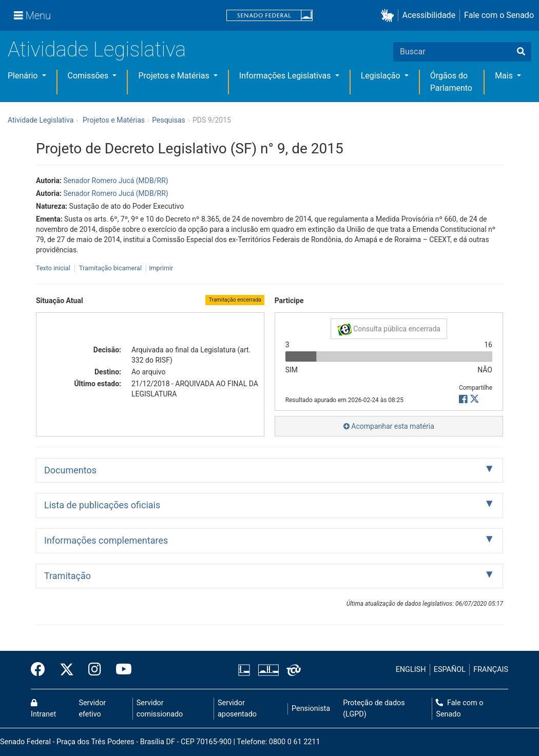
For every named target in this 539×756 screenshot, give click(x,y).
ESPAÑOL (450, 670)
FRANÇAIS (491, 670)
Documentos (70, 470)
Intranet (43, 709)
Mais (505, 76)
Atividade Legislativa (97, 49)
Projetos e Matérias (175, 76)
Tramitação (68, 576)
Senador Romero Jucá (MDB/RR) (115, 181)
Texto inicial (54, 268)
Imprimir (161, 268)
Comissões (89, 76)
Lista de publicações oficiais (102, 505)
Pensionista (311, 709)
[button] (389, 16)
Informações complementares (106, 540)
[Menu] (32, 15)
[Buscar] (521, 52)
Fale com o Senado (499, 15)
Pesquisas (169, 120)
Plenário (24, 76)
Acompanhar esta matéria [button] (389, 426)
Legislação (382, 76)
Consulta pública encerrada (389, 329)
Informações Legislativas (286, 76)
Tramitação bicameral (110, 268)
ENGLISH (411, 670)
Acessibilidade (429, 15)
